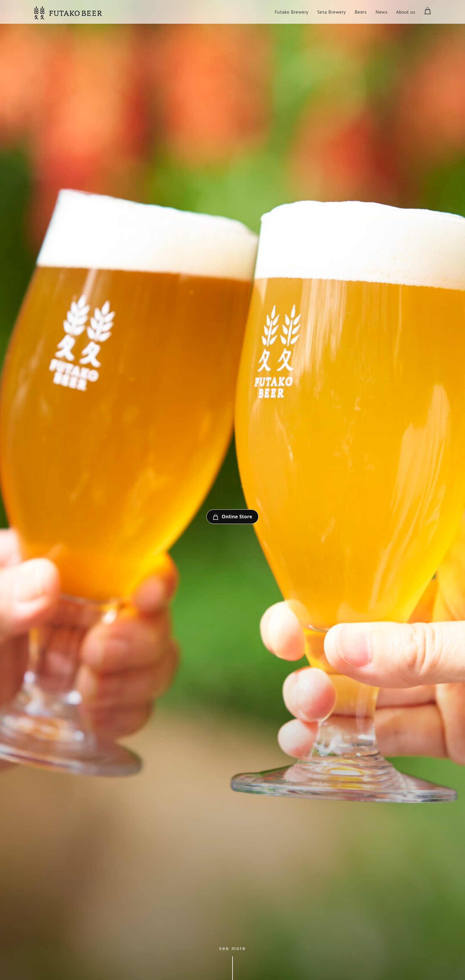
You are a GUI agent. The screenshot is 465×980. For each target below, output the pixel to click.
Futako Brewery (292, 12)
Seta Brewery (332, 12)
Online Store (232, 517)
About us (406, 12)
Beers (361, 12)
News (381, 12)
